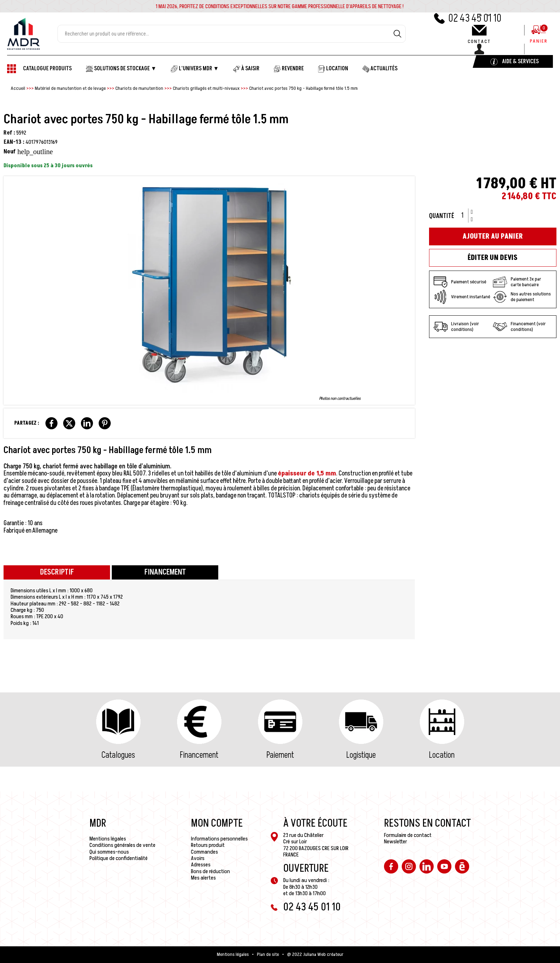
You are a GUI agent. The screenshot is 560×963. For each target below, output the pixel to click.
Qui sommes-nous (109, 852)
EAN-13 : (14, 142)
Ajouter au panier (493, 236)
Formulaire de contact (408, 835)
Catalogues (118, 755)
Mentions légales (108, 839)
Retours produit (208, 845)
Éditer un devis (493, 258)
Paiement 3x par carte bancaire (517, 282)
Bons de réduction (210, 871)
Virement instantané (462, 297)
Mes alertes (203, 878)
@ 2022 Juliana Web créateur (315, 954)
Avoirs (198, 858)
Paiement (280, 755)
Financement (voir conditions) (519, 327)
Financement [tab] (165, 572)
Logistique (361, 755)
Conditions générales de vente (122, 845)
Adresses (201, 865)
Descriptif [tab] (57, 572)
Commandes (204, 852)
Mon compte (217, 823)
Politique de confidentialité (119, 858)
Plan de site (268, 954)
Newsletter (396, 842)
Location (442, 755)
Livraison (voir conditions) (456, 327)
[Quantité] (465, 216)
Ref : (9, 133)
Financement (199, 755)
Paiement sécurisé (460, 282)
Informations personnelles (219, 839)
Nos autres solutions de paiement (522, 297)
